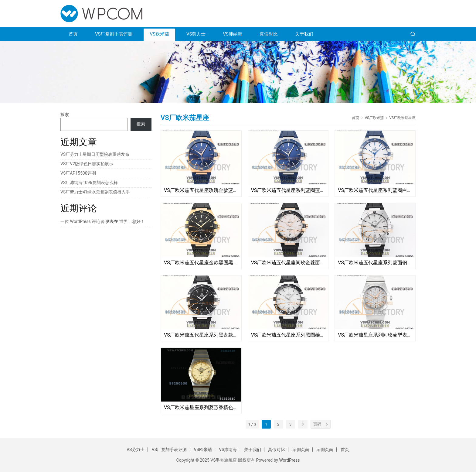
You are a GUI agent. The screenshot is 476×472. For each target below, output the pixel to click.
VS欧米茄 (159, 34)
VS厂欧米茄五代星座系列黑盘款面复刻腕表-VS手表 (201, 335)
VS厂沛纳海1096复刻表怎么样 (89, 183)
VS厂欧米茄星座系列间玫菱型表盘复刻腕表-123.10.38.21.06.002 (375, 335)
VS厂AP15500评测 (78, 173)
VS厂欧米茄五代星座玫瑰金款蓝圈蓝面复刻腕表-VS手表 (201, 190)
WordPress (289, 460)
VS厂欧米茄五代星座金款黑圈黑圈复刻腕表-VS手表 (201, 263)
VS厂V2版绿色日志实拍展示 (87, 164)
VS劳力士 (196, 34)
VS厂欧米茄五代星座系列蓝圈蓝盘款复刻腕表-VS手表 (288, 190)
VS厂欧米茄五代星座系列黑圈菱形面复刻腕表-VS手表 (288, 335)
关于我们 (304, 34)
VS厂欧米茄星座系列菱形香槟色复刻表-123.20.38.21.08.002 (201, 407)
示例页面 (301, 450)
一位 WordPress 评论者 (82, 221)
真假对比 (269, 34)
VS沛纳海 (232, 34)
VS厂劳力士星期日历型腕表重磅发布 (95, 154)
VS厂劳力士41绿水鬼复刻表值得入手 (95, 192)
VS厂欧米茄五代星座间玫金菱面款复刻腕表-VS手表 (288, 263)
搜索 (65, 115)
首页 (73, 34)
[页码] (326, 424)
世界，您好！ (132, 221)
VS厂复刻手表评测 (114, 34)
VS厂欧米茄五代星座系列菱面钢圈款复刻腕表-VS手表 (375, 263)
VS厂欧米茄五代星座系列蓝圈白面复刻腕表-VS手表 (375, 190)
